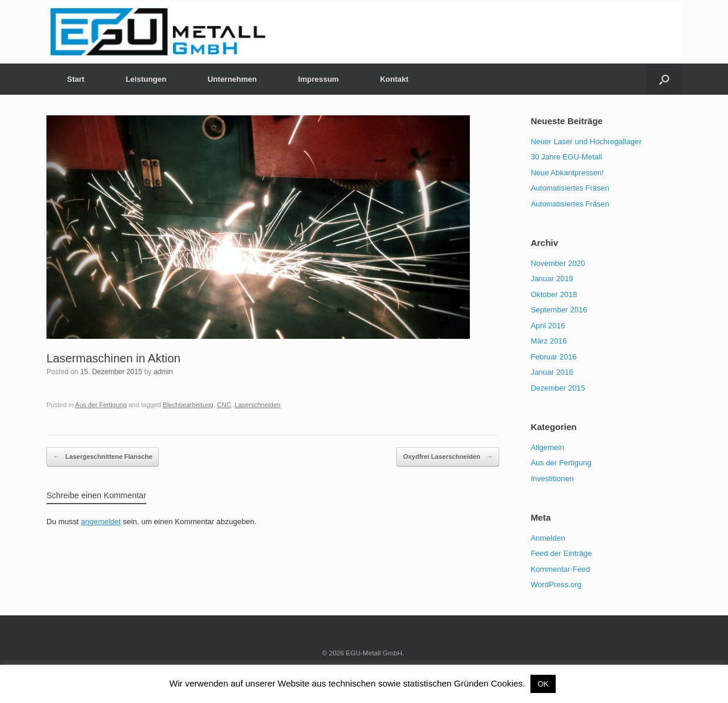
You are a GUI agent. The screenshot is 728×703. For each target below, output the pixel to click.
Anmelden (548, 538)
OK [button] (543, 684)
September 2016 (559, 310)
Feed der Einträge (561, 553)
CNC (224, 405)
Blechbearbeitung (188, 405)
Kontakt (394, 79)
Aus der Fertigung (101, 405)
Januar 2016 (552, 372)
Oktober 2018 (554, 294)
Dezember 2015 (558, 388)
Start (76, 79)
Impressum (318, 79)
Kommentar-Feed (560, 569)
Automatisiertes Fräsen (570, 188)
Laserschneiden (258, 405)
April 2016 (548, 326)
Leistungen (146, 79)
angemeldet (101, 522)
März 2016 (548, 341)
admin (163, 372)
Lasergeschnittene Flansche (103, 457)
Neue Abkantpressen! (567, 173)
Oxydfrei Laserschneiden (448, 457)
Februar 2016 (553, 357)
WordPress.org (556, 584)
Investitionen (552, 479)
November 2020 (558, 263)
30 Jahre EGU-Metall (566, 157)
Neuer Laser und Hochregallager (586, 141)
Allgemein (547, 447)
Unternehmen (232, 79)
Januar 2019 (552, 279)
